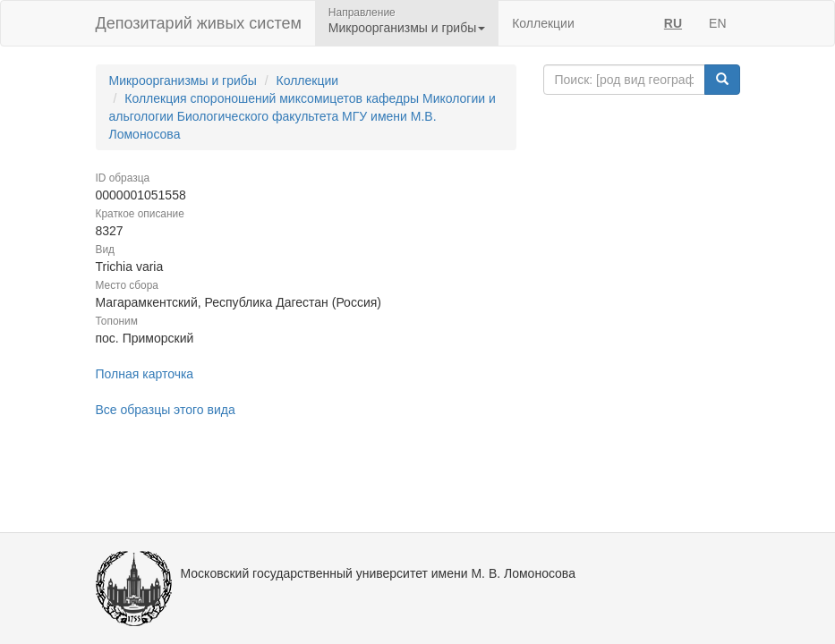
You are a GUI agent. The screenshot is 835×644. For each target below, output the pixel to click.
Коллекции (543, 23)
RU (673, 23)
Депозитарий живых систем (199, 23)
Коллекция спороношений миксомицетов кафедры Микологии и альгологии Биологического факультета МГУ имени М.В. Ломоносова (302, 116)
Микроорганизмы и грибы (183, 80)
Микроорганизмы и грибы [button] (407, 28)
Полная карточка (145, 374)
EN (717, 23)
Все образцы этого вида (166, 410)
